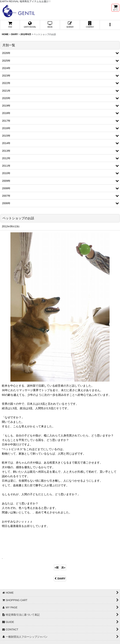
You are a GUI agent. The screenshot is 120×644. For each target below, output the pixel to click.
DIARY (60, 578)
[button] (110, 25)
